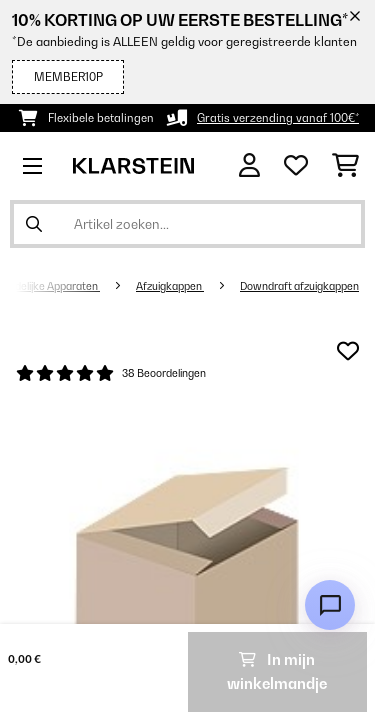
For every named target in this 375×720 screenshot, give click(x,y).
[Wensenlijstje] (296, 166)
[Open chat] (330, 605)
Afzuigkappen (170, 286)
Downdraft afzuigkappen (299, 286)
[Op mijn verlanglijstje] (348, 351)
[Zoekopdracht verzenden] (34, 224)
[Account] (249, 165)
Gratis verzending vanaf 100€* (278, 118)
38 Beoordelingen (164, 373)
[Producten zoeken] (187, 224)
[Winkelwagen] (345, 166)
